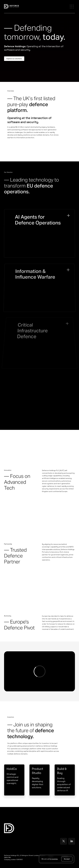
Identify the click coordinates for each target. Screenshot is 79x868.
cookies (55, 859)
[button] (72, 7)
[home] (11, 7)
